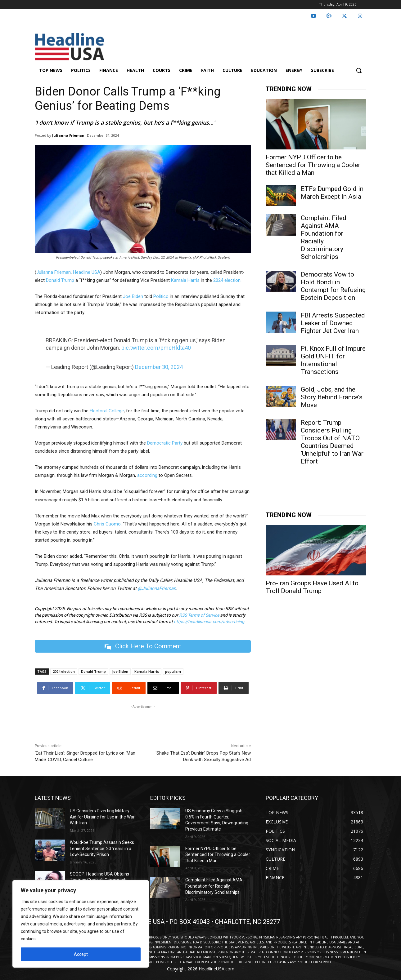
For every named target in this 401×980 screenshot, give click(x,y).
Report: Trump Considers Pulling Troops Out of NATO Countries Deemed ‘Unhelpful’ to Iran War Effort (332, 442)
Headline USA (87, 272)
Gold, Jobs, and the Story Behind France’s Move (332, 397)
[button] (359, 70)
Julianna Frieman (68, 135)
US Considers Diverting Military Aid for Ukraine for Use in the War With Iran (102, 817)
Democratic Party (165, 443)
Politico (161, 296)
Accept (81, 954)
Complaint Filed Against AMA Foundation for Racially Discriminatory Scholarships (324, 237)
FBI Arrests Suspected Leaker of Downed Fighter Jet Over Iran (333, 323)
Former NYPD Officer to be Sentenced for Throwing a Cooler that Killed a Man (313, 165)
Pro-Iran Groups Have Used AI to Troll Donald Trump (312, 587)
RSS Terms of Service (199, 615)
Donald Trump (60, 280)
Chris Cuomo (107, 524)
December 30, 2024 (159, 367)
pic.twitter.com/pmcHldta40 (156, 348)
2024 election (227, 280)
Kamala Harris (185, 280)
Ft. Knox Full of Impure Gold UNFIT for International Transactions (333, 360)
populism (173, 671)
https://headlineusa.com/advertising (209, 622)
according (147, 475)
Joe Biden (133, 296)
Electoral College (107, 411)
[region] (81, 924)
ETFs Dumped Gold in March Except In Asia (332, 193)
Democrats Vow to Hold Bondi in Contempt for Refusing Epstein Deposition (333, 286)
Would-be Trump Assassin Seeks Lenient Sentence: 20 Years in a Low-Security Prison (102, 848)
